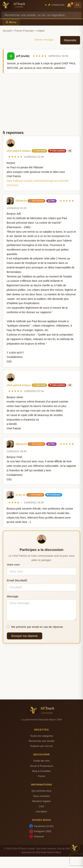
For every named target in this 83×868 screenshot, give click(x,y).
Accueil (7, 31)
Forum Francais (24, 31)
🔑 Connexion (56, 5)
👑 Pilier (51, 201)
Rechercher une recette (41, 741)
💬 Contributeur (54, 495)
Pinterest (37, 836)
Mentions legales (41, 801)
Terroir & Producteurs (42, 766)
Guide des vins (41, 761)
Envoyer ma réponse (25, 636)
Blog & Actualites (41, 771)
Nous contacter (41, 796)
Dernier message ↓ (45, 40)
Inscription (42, 811)
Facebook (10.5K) (41, 826)
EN (78, 5)
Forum (42, 776)
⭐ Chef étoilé (39, 151)
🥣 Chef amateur (36, 201)
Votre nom (13, 565)
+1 (70, 151)
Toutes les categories (41, 736)
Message (13, 596)
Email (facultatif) (17, 580)
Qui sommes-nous (41, 791)
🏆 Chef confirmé (57, 151)
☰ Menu (11, 22)
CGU (41, 806)
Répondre (70, 40)
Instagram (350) (40, 831)
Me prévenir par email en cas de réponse (35, 627)
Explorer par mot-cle (41, 746)
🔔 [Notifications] (70, 5)
